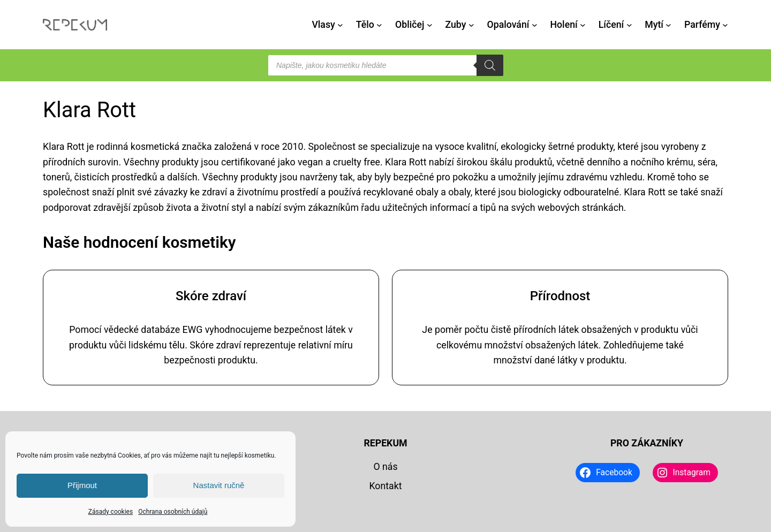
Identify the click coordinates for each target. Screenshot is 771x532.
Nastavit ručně (219, 485)
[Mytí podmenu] (668, 25)
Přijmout (82, 485)
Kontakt (385, 486)
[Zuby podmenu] (471, 25)
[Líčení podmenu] (629, 25)
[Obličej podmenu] (430, 25)
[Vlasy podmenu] (340, 25)
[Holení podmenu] (583, 25)
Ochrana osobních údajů (173, 512)
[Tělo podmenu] (379, 25)
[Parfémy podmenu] (725, 25)
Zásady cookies (111, 512)
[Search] (490, 65)
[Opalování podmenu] (535, 25)
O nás (385, 467)
